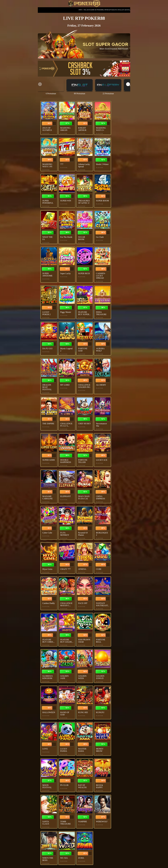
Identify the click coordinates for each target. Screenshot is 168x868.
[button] (128, 84)
